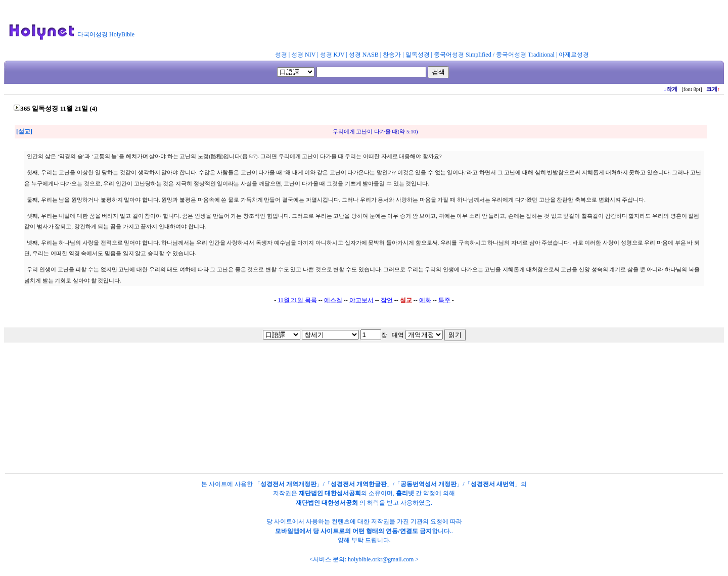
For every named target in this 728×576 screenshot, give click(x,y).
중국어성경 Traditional (525, 55)
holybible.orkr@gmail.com (381, 559)
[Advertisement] (388, 27)
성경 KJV (332, 55)
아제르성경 (574, 55)
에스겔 (333, 300)
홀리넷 (405, 493)
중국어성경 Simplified (463, 55)
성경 (281, 55)
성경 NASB (364, 55)
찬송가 (392, 55)
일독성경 (418, 55)
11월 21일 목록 (297, 300)
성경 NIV (303, 55)
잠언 (387, 300)
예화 (425, 300)
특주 (444, 300)
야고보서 (361, 300)
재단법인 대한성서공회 (330, 493)
